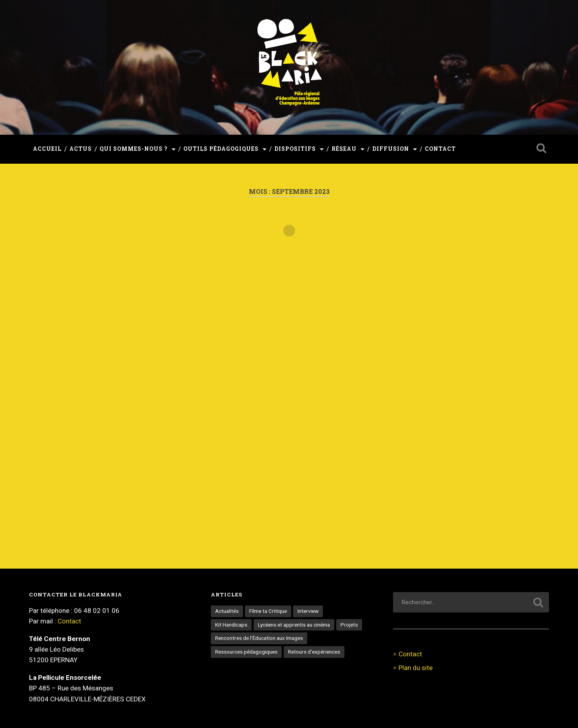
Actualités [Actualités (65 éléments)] (227, 611)
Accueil (47, 149)
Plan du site (416, 668)
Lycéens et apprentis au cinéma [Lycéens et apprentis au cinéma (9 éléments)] (294, 625)
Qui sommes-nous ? (134, 149)
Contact (440, 149)
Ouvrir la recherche (541, 148)
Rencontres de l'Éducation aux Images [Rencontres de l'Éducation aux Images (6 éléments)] (259, 638)
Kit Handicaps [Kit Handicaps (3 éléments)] (231, 625)
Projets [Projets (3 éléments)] (349, 625)
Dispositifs (295, 149)
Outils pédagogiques (221, 149)
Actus (81, 149)
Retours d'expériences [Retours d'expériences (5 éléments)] (314, 652)
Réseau (344, 149)
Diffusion (391, 149)
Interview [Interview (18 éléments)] (308, 611)
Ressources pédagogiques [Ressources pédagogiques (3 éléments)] (246, 652)
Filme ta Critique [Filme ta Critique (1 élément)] (268, 611)
